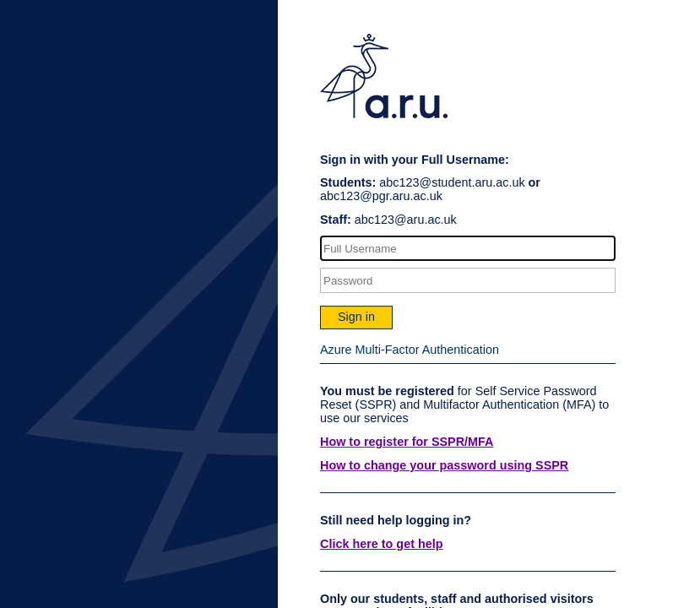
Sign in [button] (356, 317)
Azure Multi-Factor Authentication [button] (410, 350)
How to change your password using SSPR (444, 465)
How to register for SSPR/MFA (407, 442)
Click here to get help (382, 544)
